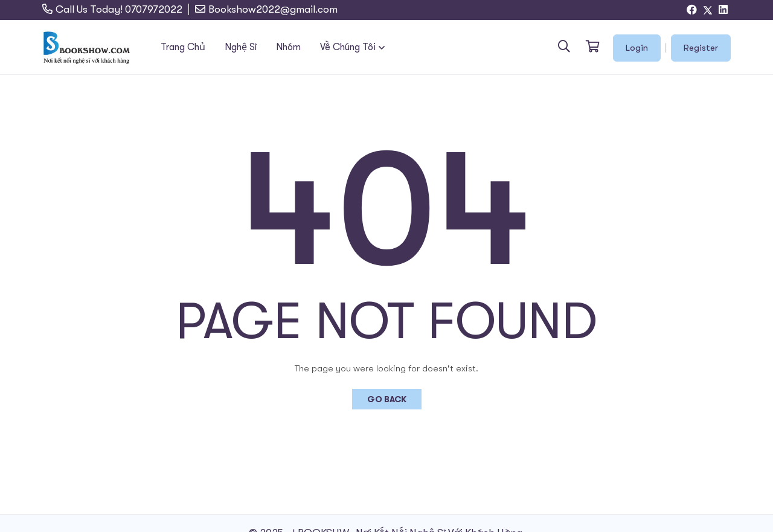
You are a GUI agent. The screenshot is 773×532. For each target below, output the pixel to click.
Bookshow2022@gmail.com (273, 9)
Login (637, 48)
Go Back (387, 399)
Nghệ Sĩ (241, 47)
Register (701, 48)
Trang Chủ (183, 47)
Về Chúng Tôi (348, 47)
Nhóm (288, 47)
